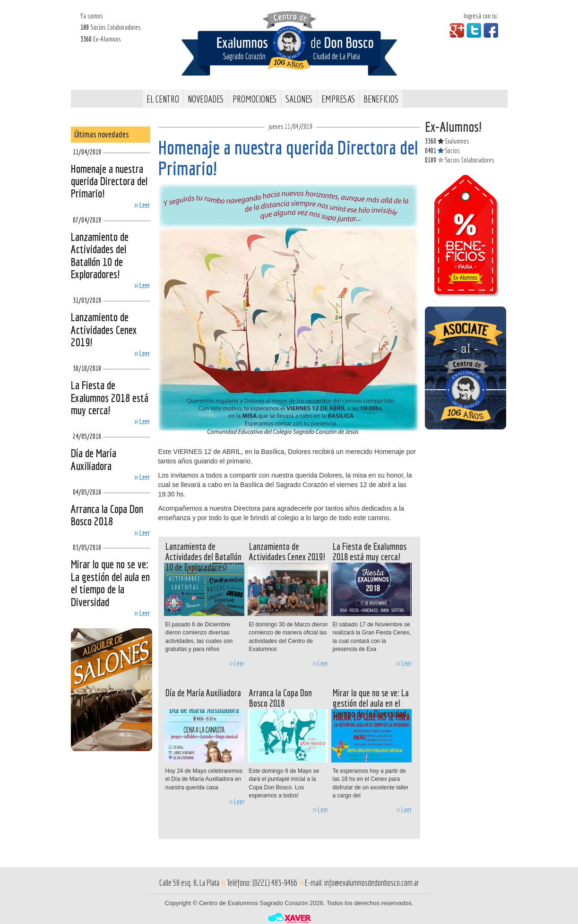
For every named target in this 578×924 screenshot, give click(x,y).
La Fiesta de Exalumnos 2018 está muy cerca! (110, 398)
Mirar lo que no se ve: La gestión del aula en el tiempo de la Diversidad (110, 583)
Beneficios (381, 99)
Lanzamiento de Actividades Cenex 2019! (104, 329)
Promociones (255, 99)
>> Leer (142, 205)
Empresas (338, 99)
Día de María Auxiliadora (94, 459)
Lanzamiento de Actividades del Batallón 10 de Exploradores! (100, 255)
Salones (299, 99)
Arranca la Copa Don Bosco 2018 (107, 515)
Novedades (206, 99)
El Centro (163, 99)
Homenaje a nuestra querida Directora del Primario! (109, 181)
